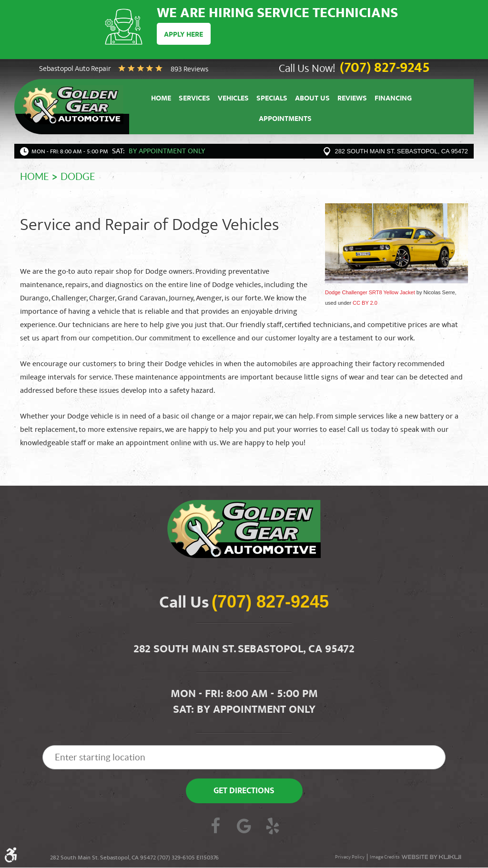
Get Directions (244, 792)
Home (161, 99)
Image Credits (385, 858)
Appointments (285, 120)
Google (244, 828)
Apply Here (184, 35)
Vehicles (233, 99)
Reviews (352, 99)
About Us (312, 99)
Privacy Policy (350, 858)
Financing (393, 99)
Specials (272, 99)
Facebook (215, 828)
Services (194, 99)
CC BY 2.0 (365, 303)
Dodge (78, 177)
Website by (432, 858)
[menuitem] (161, 98)
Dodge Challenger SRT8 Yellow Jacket (370, 292)
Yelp (273, 828)
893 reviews (189, 70)
